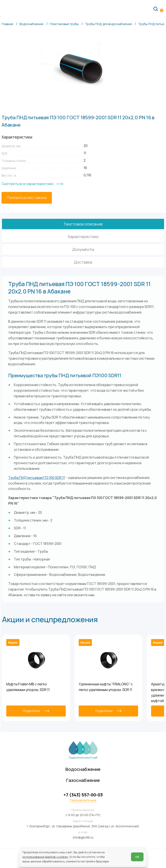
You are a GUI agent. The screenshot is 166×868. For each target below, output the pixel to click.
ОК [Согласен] (137, 857)
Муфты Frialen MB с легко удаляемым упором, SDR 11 (28, 687)
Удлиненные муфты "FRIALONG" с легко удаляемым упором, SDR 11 (106, 687)
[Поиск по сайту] (156, 9)
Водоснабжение (83, 769)
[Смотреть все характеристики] (32, 184)
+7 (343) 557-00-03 (83, 795)
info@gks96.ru (83, 837)
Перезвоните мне (83, 800)
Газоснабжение (83, 780)
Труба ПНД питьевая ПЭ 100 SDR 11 (37, 478)
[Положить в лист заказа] (27, 198)
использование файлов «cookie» (45, 857)
